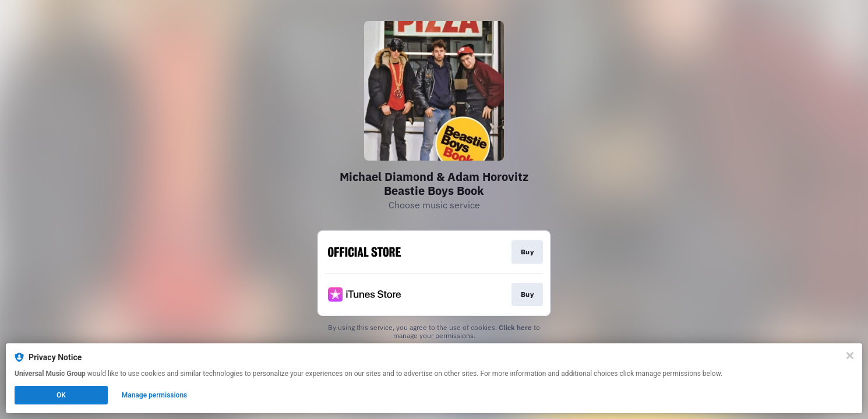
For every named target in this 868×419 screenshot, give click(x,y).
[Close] (850, 356)
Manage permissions (155, 395)
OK (61, 395)
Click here (515, 327)
